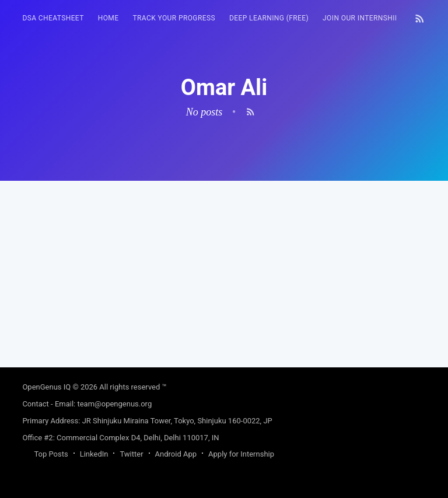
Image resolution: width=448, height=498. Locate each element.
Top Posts (51, 454)
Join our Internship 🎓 (367, 18)
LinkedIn (94, 454)
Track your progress (174, 18)
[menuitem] (53, 18)
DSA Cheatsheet (53, 18)
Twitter (131, 454)
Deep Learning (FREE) (269, 18)
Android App (176, 454)
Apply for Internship (241, 454)
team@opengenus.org (114, 404)
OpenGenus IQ (46, 387)
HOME (108, 18)
